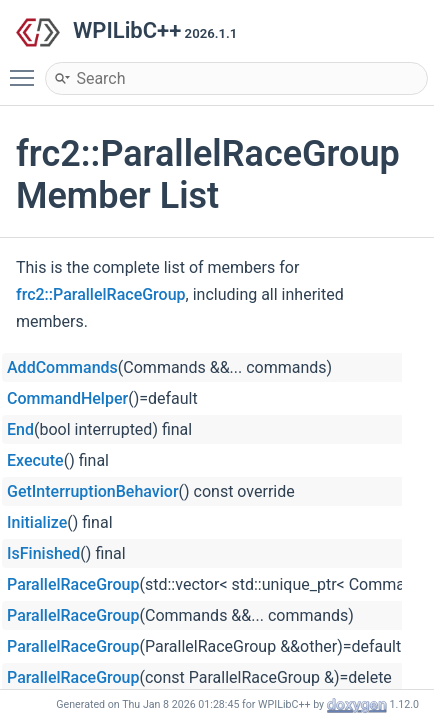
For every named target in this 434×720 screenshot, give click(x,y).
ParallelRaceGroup (73, 584)
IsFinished (43, 553)
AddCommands (62, 367)
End (20, 429)
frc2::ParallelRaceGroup (101, 294)
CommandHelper (67, 398)
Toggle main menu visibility (27, 69)
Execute (35, 460)
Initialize (37, 522)
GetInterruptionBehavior (93, 491)
